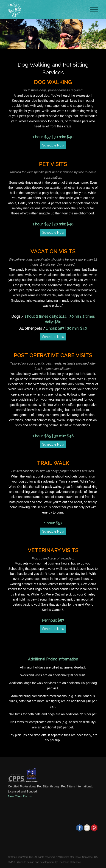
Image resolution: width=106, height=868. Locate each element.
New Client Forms (20, 796)
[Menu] (92, 9)
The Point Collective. (70, 862)
